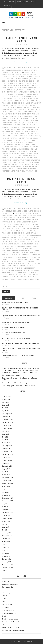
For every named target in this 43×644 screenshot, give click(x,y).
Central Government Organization (17, 81)
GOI (17, 116)
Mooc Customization (16, 70)
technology (15, 162)
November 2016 (7, 536)
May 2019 (5, 489)
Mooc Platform (26, 131)
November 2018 (7, 498)
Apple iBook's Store (19, 213)
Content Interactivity (32, 222)
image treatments (30, 248)
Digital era (35, 94)
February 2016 (7, 559)
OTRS (19, 72)
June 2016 (5, 547)
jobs (3, 602)
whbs (3, 167)
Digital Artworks (28, 94)
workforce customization (22, 279)
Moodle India (5, 136)
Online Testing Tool (23, 145)
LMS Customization (28, 125)
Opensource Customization (14, 147)
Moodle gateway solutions (32, 134)
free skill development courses (16, 114)
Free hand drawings (7, 112)
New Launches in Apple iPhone (10, 138)
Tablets (9, 162)
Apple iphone (18, 74)
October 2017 (6, 515)
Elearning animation (13, 235)
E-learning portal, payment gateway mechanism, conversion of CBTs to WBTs (20, 309)
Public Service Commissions (9, 149)
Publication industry (22, 149)
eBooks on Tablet (31, 103)
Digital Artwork (18, 94)
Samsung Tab (24, 151)
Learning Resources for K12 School (11, 125)
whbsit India (12, 167)
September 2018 (8, 501)
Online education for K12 (9, 140)
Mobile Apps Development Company (30, 129)
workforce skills (21, 171)
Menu (4, 23)
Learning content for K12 (32, 121)
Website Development (34, 164)
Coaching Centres (36, 81)
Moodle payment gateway (16, 136)
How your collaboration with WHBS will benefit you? (18, 356)
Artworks (10, 77)
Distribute (34, 96)
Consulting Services (7, 85)
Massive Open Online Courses (21, 253)
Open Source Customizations (9, 72)
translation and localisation (25, 275)
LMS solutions (36, 68)
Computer (34, 83)
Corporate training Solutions (29, 88)
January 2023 (7, 417)
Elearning (14, 105)
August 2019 (6, 486)
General (5, 596)
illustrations (36, 118)
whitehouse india (27, 167)
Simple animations (7, 266)
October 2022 (6, 425)
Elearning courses (22, 105)
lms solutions (25, 127)
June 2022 (6, 434)
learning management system (30, 123)
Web (13, 164)
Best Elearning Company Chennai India (12, 79)
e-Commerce (19, 68)
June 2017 (6, 527)
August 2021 (6, 463)
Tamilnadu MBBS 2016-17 (11, 628)
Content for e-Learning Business (17, 222)
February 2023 (7, 414)
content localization (8, 224)
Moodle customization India (17, 134)
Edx (10, 105)
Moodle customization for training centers (15, 303)
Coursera (14, 90)
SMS (3, 158)
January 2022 (7, 449)
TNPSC (30, 162)
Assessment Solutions (19, 77)
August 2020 (6, 469)
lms (22, 125)
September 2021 (8, 460)
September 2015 (8, 568)
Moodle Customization (32, 70)
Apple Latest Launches (12, 215)
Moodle (24, 70)
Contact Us (7, 6)
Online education (33, 138)
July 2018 (5, 504)
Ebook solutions (22, 103)
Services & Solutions (23, 2)
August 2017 (6, 521)
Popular (9, 298)
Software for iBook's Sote (12, 160)
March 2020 (6, 475)
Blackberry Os (26, 79)
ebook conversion (13, 103)
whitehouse (19, 167)
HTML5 (30, 68)
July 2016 (5, 544)
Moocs (32, 131)
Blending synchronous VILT (12, 375)
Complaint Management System (24, 83)
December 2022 (7, 420)
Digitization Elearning (14, 96)
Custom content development (24, 90)
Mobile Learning (6, 70)
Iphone (4, 121)
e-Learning (25, 68)
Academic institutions (30, 72)
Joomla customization (12, 121)
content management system (14, 88)
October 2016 (6, 539)
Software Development (16, 158)
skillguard (29, 156)
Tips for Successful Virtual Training (14, 383)
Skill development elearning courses (21, 40)
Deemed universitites (29, 92)
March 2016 (6, 556)
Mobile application (16, 129)
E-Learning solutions (34, 101)
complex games (27, 220)
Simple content (15, 266)
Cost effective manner (33, 224)
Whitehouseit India (22, 169)
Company (12, 2)
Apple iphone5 (25, 74)
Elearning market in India (24, 107)
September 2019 (8, 483)
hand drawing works (26, 118)
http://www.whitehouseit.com (10, 248)
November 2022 (8, 422)
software (7, 158)
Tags (34, 298)
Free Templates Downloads (9, 116)
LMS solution (18, 127)
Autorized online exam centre (32, 77)
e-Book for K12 (18, 99)
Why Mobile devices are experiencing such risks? (16, 338)
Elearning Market (32, 105)
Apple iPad (12, 74)
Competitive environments (9, 83)
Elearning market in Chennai (9, 107)
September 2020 (8, 466)
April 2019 (6, 492)
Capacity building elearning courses (21, 181)
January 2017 (7, 533)
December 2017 (7, 510)
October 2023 (6, 396)
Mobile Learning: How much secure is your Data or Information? (21, 343)
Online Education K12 (21, 140)
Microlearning (7, 607)
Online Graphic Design (31, 142)
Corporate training (9, 587)
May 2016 (5, 550)
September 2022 (8, 428)
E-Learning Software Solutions (20, 101)
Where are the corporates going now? (13, 333)
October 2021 (6, 457)
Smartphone (36, 156)
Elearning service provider (21, 237)
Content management (10, 68)
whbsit (7, 167)
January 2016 (7, 562)
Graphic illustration (8, 246)
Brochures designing (19, 218)
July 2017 (5, 524)
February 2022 (7, 446)
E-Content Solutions (27, 99)
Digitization (5, 96)
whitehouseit (14, 169)
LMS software (10, 127)
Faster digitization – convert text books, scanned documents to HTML (21, 316)
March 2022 (6, 443)
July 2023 (5, 402)
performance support (17, 261)
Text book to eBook (23, 162)
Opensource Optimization (28, 147)
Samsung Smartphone (15, 151)
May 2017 (5, 530)
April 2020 (6, 472)
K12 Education (22, 121)
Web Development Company (21, 164)
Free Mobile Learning (26, 112)
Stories (11, 273)
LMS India (36, 125)
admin (25, 44)
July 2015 (5, 571)
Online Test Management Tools (10, 145)
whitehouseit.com (32, 169)
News (33, 2)
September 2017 (8, 518)
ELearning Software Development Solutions (29, 110)
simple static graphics (25, 266)
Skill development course (16, 268)
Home (5, 2)
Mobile (9, 129)
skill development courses (16, 153)
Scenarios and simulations (33, 264)
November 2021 (7, 454)
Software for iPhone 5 (25, 160)
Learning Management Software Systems (12, 123)
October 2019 (6, 481)
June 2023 (6, 405)
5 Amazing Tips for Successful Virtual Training (18, 386)
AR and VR (6, 581)
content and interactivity (20, 85)
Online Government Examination (17, 142)
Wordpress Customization (9, 171)
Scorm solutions (32, 151)
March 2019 (6, 495)
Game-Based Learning (31, 244)
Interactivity (19, 251)
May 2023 (5, 408)
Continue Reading (21, 62)
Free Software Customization (32, 114)
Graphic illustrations (15, 118)
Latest (21, 298)
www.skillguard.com (31, 171)
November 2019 (7, 478)
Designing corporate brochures (32, 226)
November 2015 (7, 565)
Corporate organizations (20, 224)
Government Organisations (25, 116)
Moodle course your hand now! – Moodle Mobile (16, 322)
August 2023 (6, 399)
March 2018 (6, 507)
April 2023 (6, 411)
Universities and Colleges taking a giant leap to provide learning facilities (21, 350)
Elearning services (12, 110)
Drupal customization (8, 99)
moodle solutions (36, 136)
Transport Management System (13, 631)
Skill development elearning (30, 268)
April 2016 (6, 553)
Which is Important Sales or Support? (13, 328)
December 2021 (7, 451)
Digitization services (26, 96)
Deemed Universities (18, 92)
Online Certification (23, 138)
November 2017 (7, 513)
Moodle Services (27, 136)
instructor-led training (8, 251)
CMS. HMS (28, 81)
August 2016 (6, 542)
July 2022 (5, 431)
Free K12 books (17, 112)
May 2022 (5, 437)
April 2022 (6, 440)
